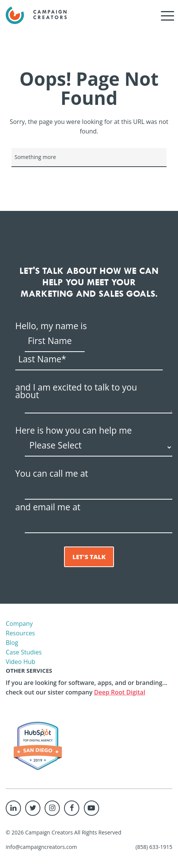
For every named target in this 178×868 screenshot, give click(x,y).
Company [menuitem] (19, 624)
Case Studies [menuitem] (24, 652)
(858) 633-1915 (154, 847)
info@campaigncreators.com (41, 847)
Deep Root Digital (120, 692)
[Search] (89, 158)
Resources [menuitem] (20, 633)
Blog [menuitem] (12, 643)
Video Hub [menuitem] (21, 662)
